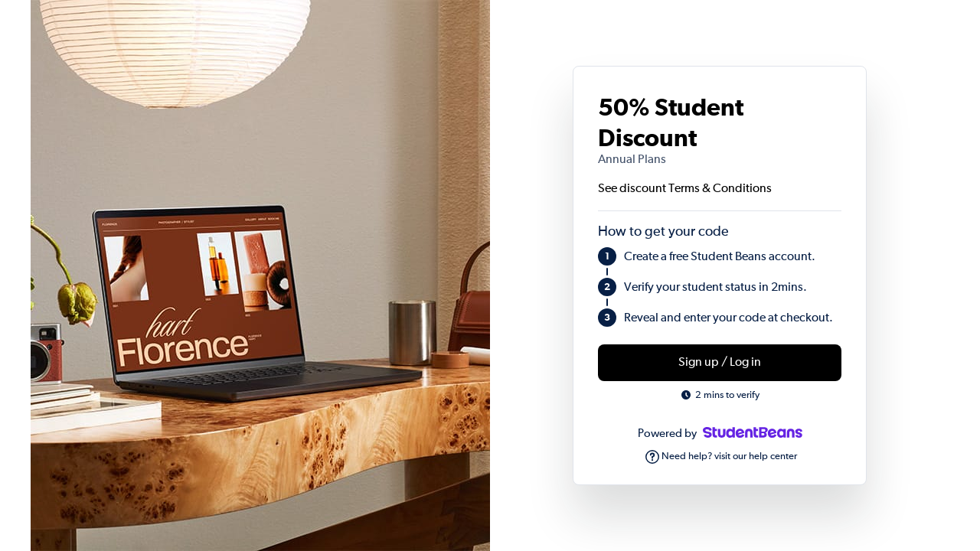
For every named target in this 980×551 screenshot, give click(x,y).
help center (773, 456)
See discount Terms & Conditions (685, 189)
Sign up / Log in (720, 363)
